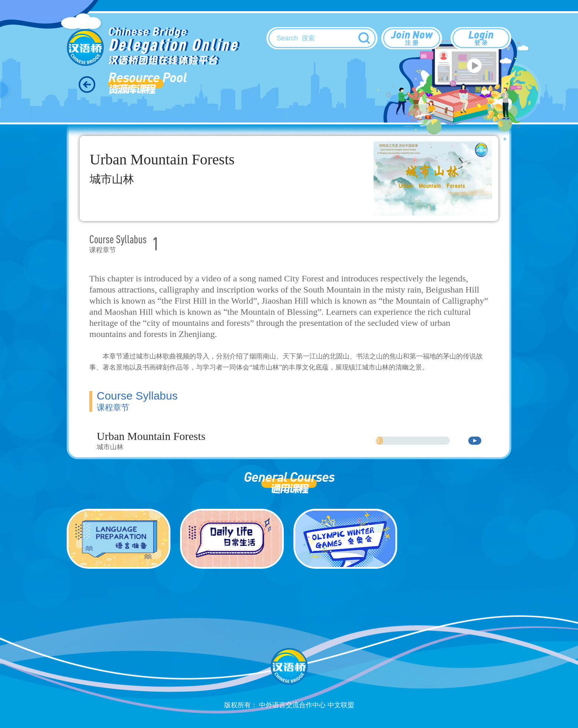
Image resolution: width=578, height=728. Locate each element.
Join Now (412, 37)
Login (481, 37)
